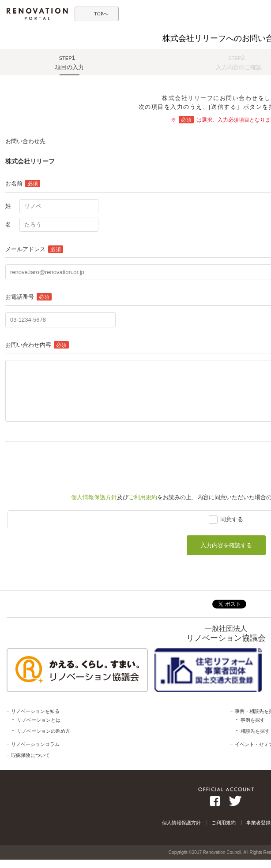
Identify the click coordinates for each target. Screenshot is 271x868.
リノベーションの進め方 (43, 731)
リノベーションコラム (35, 744)
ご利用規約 (143, 497)
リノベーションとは (39, 720)
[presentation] (72, 464)
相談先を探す (255, 731)
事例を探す (253, 720)
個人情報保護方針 (94, 497)
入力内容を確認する (226, 545)
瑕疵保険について (30, 755)
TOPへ (101, 14)
